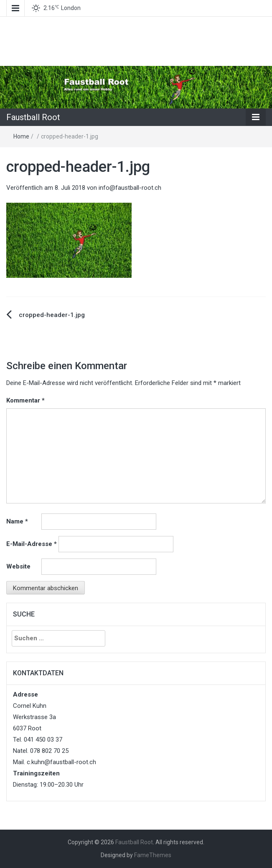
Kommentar (25, 400)
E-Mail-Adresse (32, 544)
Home (21, 136)
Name (17, 521)
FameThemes (153, 855)
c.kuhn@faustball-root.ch (61, 762)
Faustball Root (33, 117)
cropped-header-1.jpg (52, 315)
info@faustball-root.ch (130, 188)
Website (18, 566)
